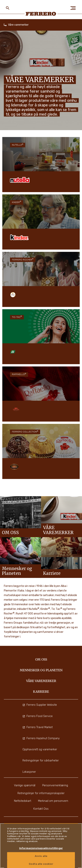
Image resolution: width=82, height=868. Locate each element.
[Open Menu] (74, 8)
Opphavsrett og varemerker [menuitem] (40, 749)
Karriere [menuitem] (41, 692)
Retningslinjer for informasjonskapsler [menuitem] (41, 793)
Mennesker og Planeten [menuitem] (41, 670)
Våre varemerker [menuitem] (41, 681)
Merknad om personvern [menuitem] (53, 801)
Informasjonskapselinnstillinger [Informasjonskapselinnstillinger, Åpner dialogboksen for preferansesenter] (41, 848)
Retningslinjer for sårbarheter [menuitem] (41, 761)
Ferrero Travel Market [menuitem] (38, 727)
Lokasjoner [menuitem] (29, 772)
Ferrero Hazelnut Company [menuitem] (41, 738)
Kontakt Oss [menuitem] (41, 809)
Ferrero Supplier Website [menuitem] (40, 705)
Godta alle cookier (41, 864)
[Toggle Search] (8, 8)
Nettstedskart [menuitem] (23, 801)
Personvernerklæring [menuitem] (55, 785)
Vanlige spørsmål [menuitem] (25, 785)
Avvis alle (41, 856)
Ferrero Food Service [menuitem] (38, 716)
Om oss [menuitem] (41, 659)
